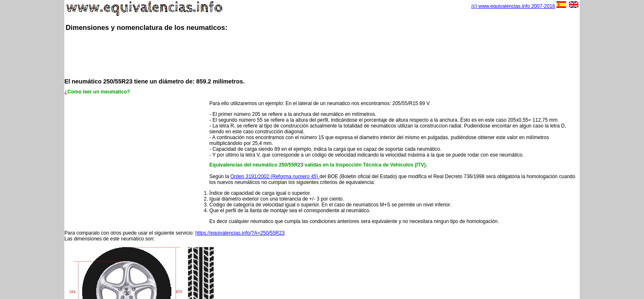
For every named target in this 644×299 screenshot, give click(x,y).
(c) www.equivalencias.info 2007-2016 (513, 6)
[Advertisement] (322, 54)
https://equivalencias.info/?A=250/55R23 (240, 233)
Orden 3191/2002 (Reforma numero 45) (275, 176)
